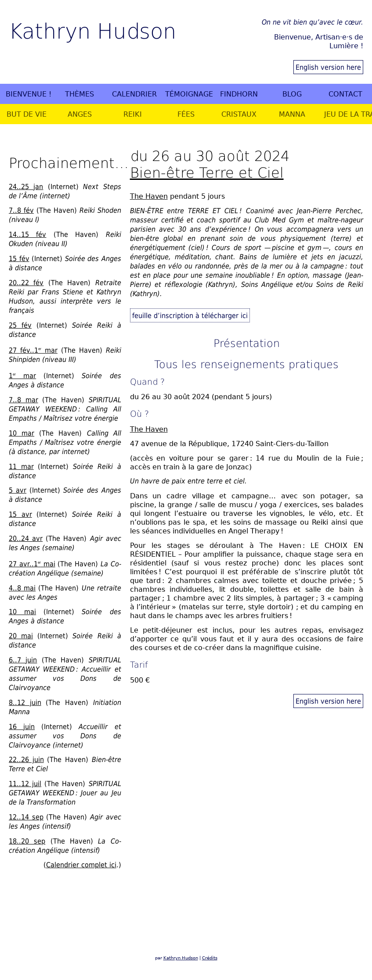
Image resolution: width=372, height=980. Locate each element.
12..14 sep (26, 817)
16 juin (22, 726)
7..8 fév (21, 210)
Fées (186, 114)
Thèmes (79, 94)
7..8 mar (23, 400)
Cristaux (239, 114)
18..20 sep (27, 841)
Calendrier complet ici (81, 865)
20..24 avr (26, 538)
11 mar (21, 466)
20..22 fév (26, 283)
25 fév (20, 325)
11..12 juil (25, 783)
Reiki (133, 114)
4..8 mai (22, 588)
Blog (292, 94)
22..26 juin (26, 759)
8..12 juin (25, 702)
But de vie (27, 114)
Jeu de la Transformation (348, 114)
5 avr (18, 490)
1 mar (22, 376)
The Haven (149, 196)
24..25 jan (26, 186)
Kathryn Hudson (92, 30)
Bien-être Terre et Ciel (207, 172)
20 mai (21, 636)
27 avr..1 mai (32, 564)
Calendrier (134, 94)
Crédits (210, 958)
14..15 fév (27, 234)
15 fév (19, 258)
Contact (345, 94)
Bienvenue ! (29, 94)
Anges (80, 114)
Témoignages (189, 94)
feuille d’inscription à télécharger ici (190, 315)
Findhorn (239, 94)
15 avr (20, 514)
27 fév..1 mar (33, 350)
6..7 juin (23, 660)
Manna (292, 114)
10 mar (22, 433)
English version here (328, 67)
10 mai (22, 612)
